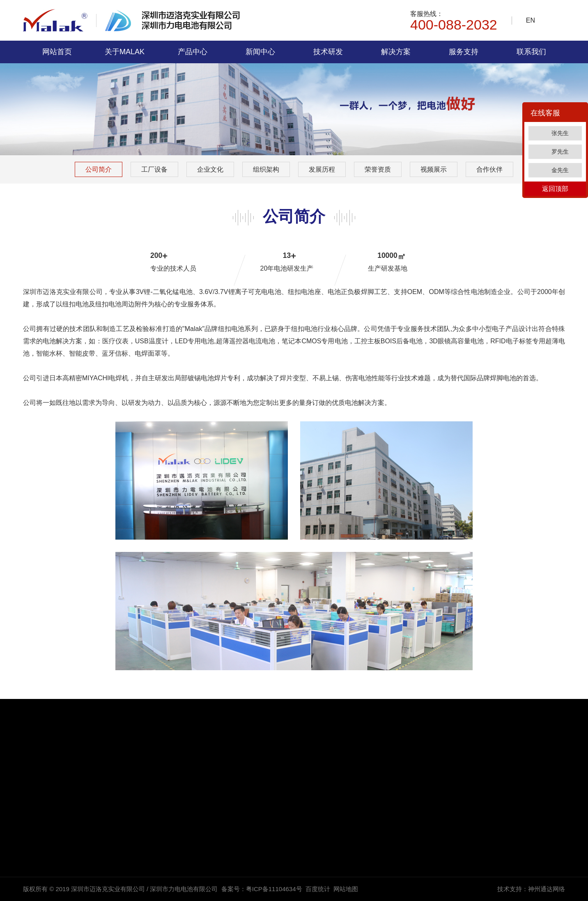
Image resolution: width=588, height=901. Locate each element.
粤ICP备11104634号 (274, 889)
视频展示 (434, 169)
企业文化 (210, 169)
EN (531, 20)
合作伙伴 (489, 169)
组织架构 (266, 169)
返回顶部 (555, 189)
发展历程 (322, 169)
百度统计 (318, 889)
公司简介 (99, 169)
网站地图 (346, 889)
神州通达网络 (547, 889)
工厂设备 (154, 169)
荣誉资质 (378, 169)
